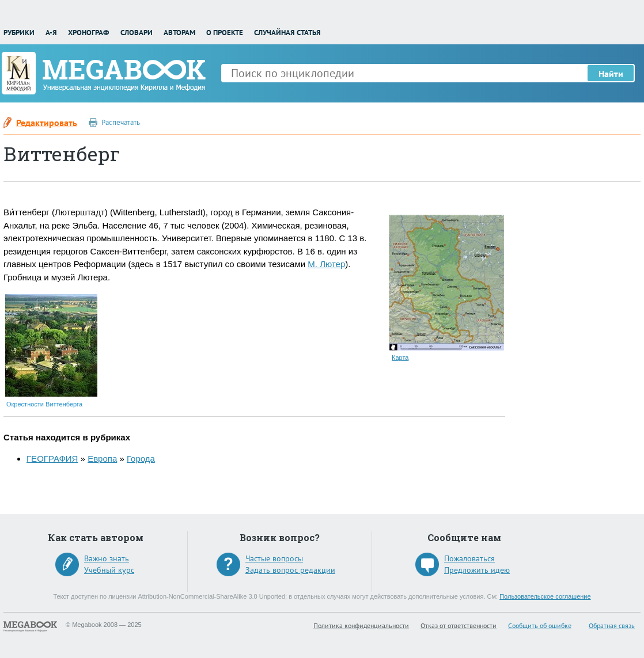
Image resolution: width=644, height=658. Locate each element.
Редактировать (47, 123)
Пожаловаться (469, 558)
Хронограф (88, 33)
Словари (137, 33)
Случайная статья (287, 33)
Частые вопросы (274, 558)
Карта (400, 357)
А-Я (51, 33)
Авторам (179, 33)
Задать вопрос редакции (290, 570)
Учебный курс (109, 570)
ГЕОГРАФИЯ (52, 459)
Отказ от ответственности (459, 625)
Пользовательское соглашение (545, 596)
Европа (102, 459)
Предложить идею (477, 570)
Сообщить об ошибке (540, 625)
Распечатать (121, 122)
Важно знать (107, 558)
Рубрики (19, 33)
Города (141, 459)
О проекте (225, 33)
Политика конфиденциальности (361, 625)
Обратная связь (612, 625)
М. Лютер (326, 264)
